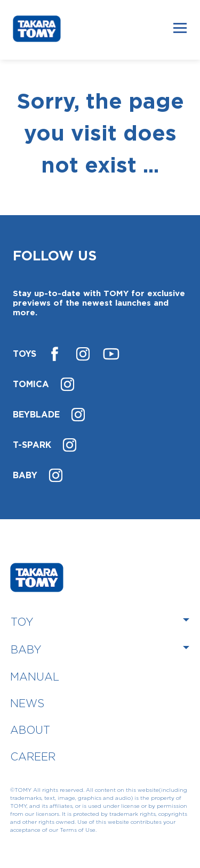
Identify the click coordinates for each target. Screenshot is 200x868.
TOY (22, 622)
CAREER (33, 756)
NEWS (27, 703)
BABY (26, 649)
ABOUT (30, 730)
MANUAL (35, 677)
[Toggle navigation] (180, 28)
